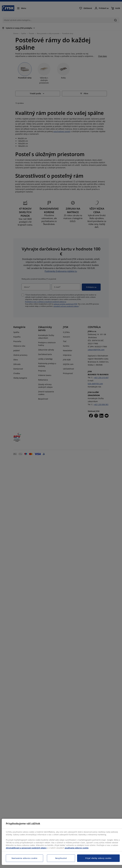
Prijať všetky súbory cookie (98, 858)
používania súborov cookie (77, 848)
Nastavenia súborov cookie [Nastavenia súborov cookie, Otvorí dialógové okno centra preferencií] (24, 858)
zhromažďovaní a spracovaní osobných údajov (26, 848)
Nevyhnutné (61, 858)
